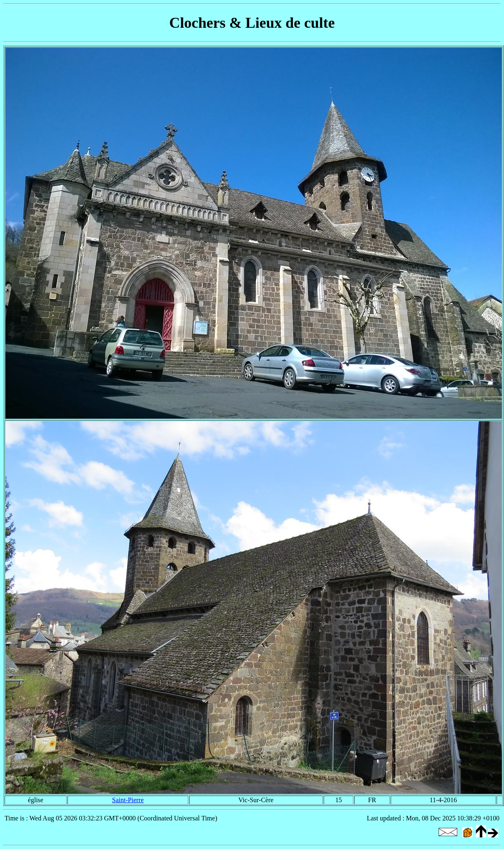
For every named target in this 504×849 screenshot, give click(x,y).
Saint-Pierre (128, 800)
